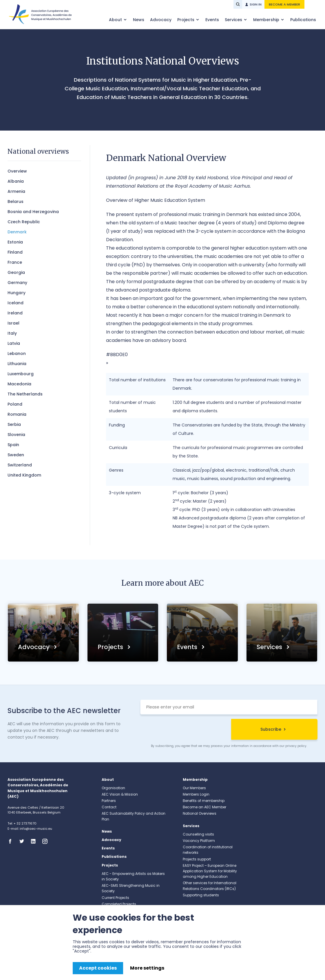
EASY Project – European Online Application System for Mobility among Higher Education (210, 871)
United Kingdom (24, 475)
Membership (267, 20)
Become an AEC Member (205, 807)
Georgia (16, 272)
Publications (303, 20)
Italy (12, 333)
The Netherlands (25, 394)
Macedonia (19, 384)
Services (234, 20)
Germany (17, 283)
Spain (13, 445)
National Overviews (200, 813)
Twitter (23, 841)
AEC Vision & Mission (120, 794)
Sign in (256, 4)
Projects (186, 20)
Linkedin (35, 841)
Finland (15, 252)
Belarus (15, 202)
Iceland (15, 303)
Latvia (14, 343)
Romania (17, 414)
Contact (109, 807)
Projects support (197, 859)
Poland (15, 404)
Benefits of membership (204, 801)
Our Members (194, 788)
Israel (13, 323)
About (116, 20)
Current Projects (115, 898)
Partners (109, 801)
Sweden (16, 455)
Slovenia (16, 435)
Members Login (196, 794)
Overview (17, 171)
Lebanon (17, 353)
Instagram (47, 841)
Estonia (15, 242)
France (15, 262)
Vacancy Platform (199, 841)
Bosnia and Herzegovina (33, 212)
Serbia (14, 424)
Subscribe (271, 729)
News (139, 20)
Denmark (17, 232)
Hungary (17, 293)
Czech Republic (24, 222)
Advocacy (161, 20)
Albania (16, 181)
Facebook (12, 841)
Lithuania (17, 364)
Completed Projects (119, 904)
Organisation (113, 788)
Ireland (15, 313)
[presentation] (184, 730)
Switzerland (20, 465)
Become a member (284, 4)
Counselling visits (198, 834)
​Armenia (16, 191)
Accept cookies (98, 968)
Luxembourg (21, 374)
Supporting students (201, 895)
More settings (147, 968)
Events (212, 20)
